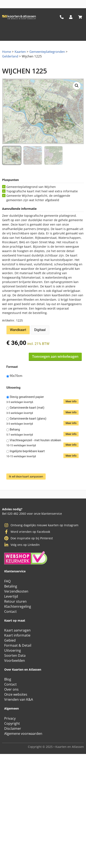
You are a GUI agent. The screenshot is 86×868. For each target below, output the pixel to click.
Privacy (10, 718)
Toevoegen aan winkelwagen (55, 356)
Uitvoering (13, 388)
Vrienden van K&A (19, 699)
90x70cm (16, 376)
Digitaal (40, 330)
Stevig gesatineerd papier (27, 397)
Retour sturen (15, 601)
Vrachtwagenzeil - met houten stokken (35, 440)
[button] (77, 86)
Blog (8, 679)
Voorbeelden (15, 661)
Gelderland (10, 56)
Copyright (12, 723)
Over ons (11, 689)
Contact (10, 611)
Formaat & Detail (18, 645)
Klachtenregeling (18, 606)
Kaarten (20, 52)
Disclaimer (13, 728)
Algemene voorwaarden (23, 734)
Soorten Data (15, 655)
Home (7, 52)
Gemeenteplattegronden (47, 52)
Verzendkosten (16, 591)
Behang (15, 430)
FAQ (7, 581)
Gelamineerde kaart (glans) (28, 419)
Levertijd (11, 596)
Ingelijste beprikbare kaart (27, 451)
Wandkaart (18, 330)
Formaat (12, 367)
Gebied (10, 640)
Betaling (11, 586)
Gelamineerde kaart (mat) (27, 408)
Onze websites (16, 694)
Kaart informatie (17, 635)
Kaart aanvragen (17, 630)
